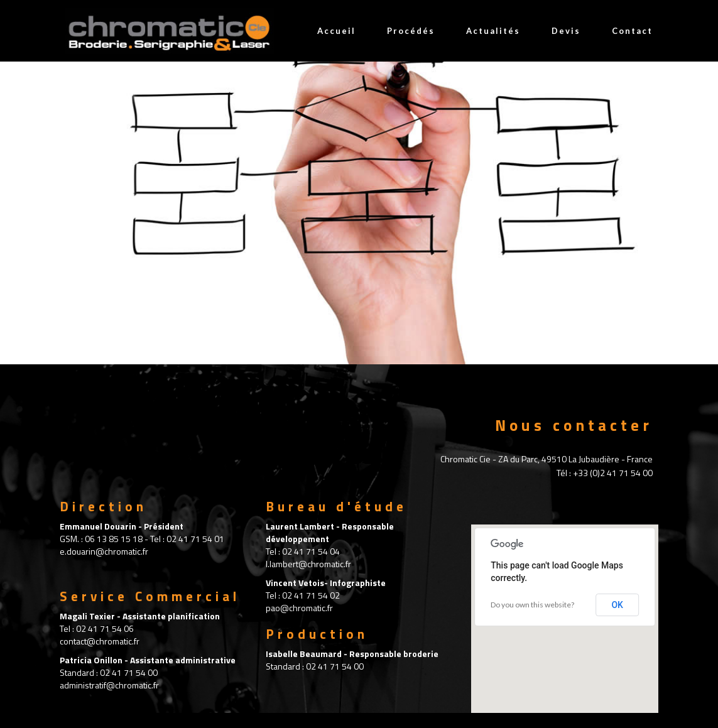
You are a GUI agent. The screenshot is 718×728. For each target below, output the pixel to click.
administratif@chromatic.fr (109, 685)
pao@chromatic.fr (299, 608)
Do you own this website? (532, 605)
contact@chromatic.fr (100, 641)
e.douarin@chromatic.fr (104, 551)
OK (617, 605)
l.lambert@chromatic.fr (308, 564)
